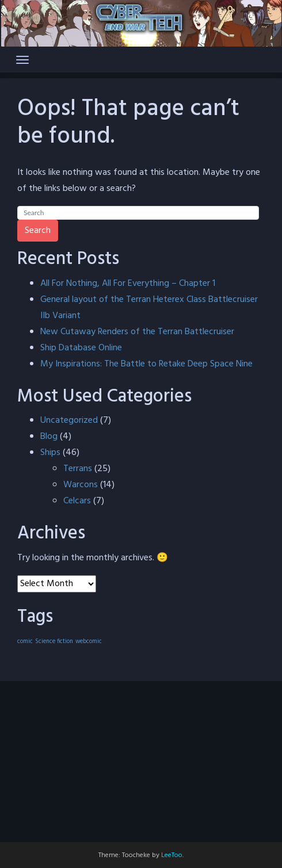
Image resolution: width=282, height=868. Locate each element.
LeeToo (172, 855)
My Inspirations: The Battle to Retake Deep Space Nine (146, 364)
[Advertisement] (141, 762)
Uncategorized (69, 420)
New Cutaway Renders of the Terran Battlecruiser (137, 332)
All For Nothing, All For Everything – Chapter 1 (128, 284)
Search (38, 231)
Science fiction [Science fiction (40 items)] (54, 642)
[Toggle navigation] (22, 60)
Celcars (77, 501)
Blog (49, 437)
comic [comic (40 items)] (25, 642)
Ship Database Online (81, 348)
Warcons (81, 485)
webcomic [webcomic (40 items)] (89, 642)
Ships (50, 453)
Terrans (78, 469)
